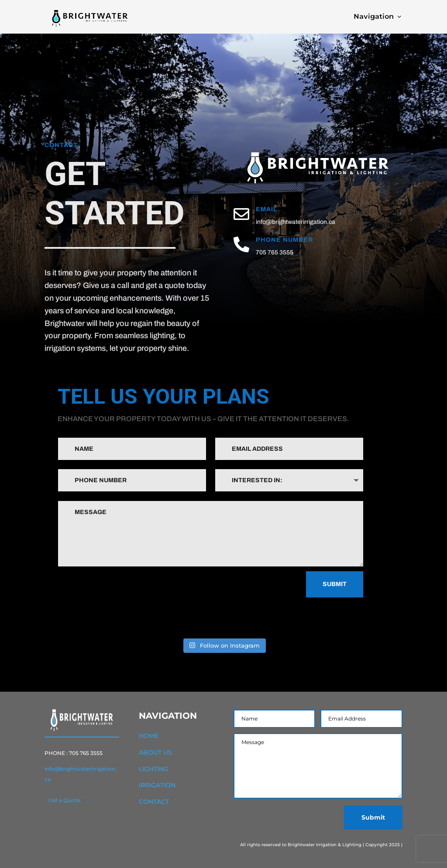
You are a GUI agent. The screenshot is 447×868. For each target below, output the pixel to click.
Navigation (359, 16)
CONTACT (154, 802)
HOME (149, 736)
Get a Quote (64, 800)
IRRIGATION (157, 785)
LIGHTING (154, 769)
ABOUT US (155, 752)
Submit (335, 584)
